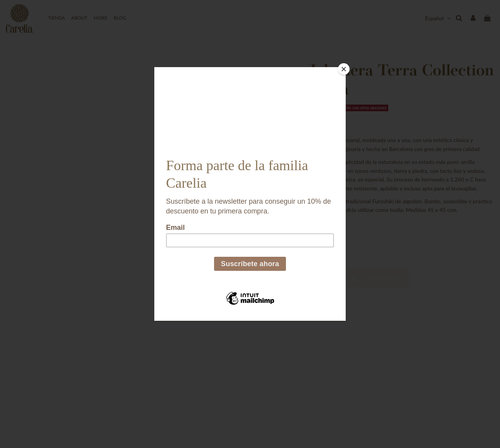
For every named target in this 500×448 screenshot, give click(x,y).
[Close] (344, 69)
